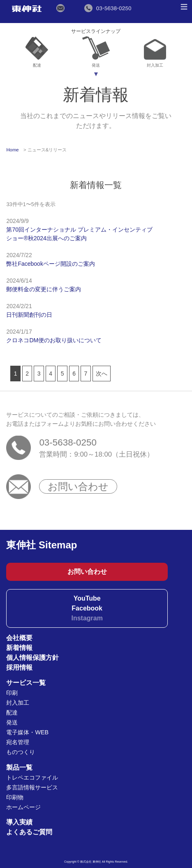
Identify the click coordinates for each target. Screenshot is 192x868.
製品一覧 (19, 767)
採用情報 (19, 667)
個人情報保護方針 (32, 658)
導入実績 (19, 822)
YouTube (87, 598)
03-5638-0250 (68, 442)
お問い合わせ (78, 486)
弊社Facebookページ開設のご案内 (50, 264)
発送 (96, 52)
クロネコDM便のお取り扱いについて (54, 340)
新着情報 (19, 648)
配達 (37, 52)
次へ (102, 374)
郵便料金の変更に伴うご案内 (44, 289)
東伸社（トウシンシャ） (27, 9)
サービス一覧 (26, 683)
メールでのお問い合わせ (61, 8)
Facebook (87, 608)
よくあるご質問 (29, 832)
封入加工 (155, 53)
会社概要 (19, 638)
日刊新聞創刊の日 (29, 315)
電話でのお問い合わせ (108, 8)
